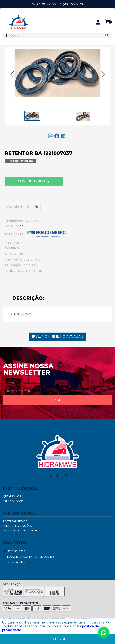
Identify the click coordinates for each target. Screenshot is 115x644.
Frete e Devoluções (17, 526)
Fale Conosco (13, 501)
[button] (12, 74)
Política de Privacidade (20, 531)
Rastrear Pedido (15, 521)
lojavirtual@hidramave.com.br (28, 557)
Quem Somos (12, 496)
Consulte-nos (34, 181)
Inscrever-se (57, 400)
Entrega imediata (20, 161)
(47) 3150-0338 (71, 4)
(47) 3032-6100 (44, 4)
